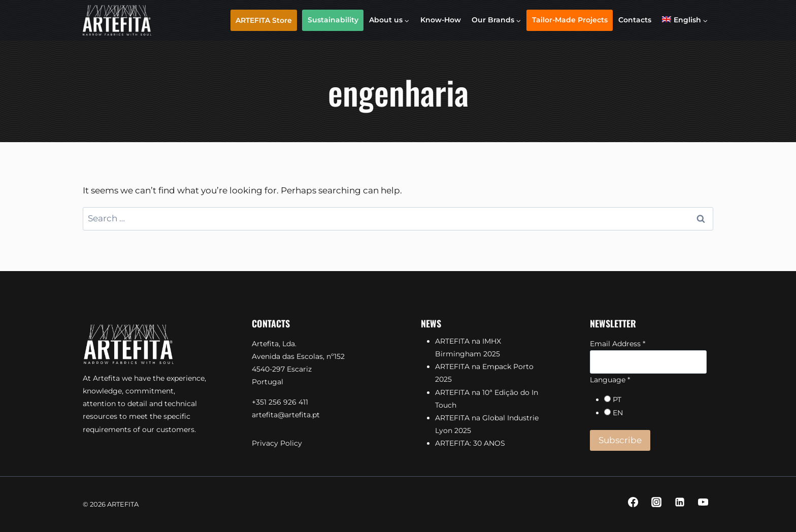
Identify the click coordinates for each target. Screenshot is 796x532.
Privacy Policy (277, 443)
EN (618, 413)
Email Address (618, 344)
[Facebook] (633, 502)
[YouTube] (703, 502)
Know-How (441, 20)
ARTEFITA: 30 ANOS (470, 443)
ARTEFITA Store (264, 20)
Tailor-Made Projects (570, 20)
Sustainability (333, 20)
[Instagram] (656, 502)
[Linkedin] (680, 502)
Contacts (635, 20)
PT (617, 400)
